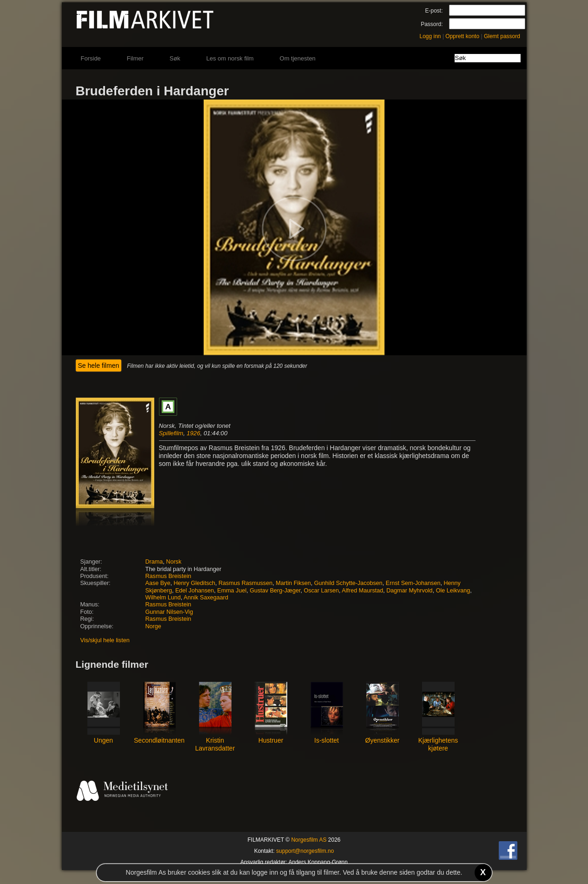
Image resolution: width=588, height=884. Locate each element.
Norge (153, 626)
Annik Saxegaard (206, 598)
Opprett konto (462, 36)
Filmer (135, 58)
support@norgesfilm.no (305, 851)
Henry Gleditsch (194, 583)
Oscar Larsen (321, 591)
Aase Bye (158, 583)
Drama (154, 562)
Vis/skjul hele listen (105, 640)
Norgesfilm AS (309, 840)
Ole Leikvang (453, 591)
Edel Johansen (195, 591)
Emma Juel (232, 591)
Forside (91, 58)
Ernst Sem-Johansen (413, 583)
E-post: (434, 11)
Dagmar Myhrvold (409, 591)
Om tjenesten (298, 58)
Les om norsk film (230, 58)
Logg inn (430, 36)
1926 (193, 433)
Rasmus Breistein (168, 576)
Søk (175, 58)
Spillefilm (171, 433)
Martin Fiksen (293, 583)
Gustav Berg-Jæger (275, 591)
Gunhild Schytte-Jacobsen (348, 583)
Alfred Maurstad (362, 591)
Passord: (432, 24)
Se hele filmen (99, 366)
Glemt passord (502, 36)
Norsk (174, 562)
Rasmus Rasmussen (245, 583)
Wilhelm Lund (163, 598)
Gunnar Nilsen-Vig (169, 612)
